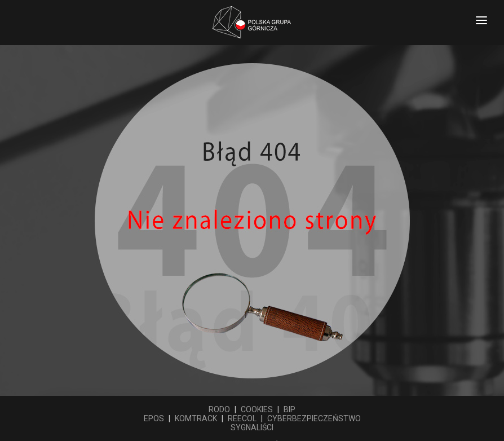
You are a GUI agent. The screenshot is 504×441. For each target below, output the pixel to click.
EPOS (154, 418)
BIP (289, 409)
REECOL (242, 418)
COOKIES (257, 409)
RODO (219, 409)
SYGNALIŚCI (252, 427)
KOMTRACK (196, 418)
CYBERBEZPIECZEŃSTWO (314, 418)
